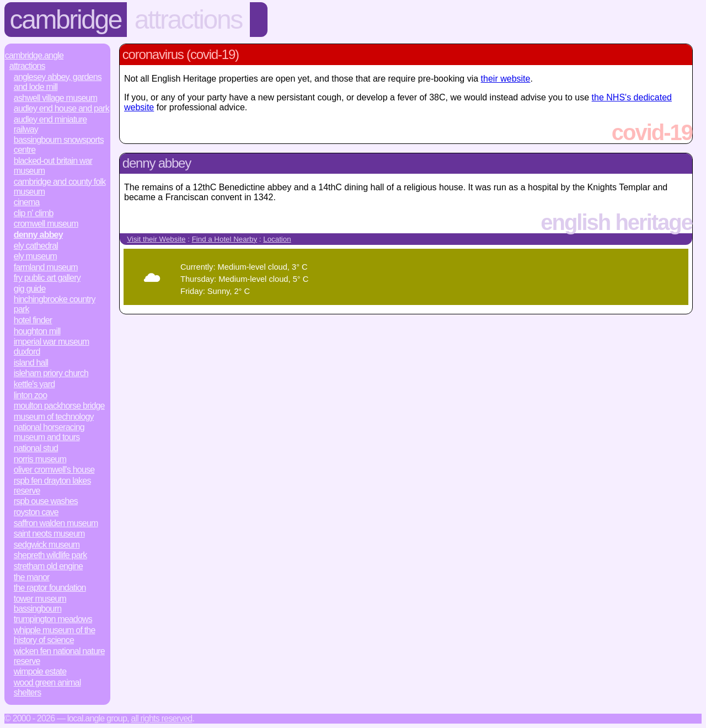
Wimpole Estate (40, 671)
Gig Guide (30, 289)
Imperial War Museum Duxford (52, 347)
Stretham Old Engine (48, 566)
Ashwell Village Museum (55, 98)
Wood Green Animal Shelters (47, 687)
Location (277, 239)
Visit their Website (156, 239)
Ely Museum (35, 256)
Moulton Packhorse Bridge (59, 406)
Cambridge (66, 20)
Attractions (188, 20)
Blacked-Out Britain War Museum (53, 166)
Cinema (27, 202)
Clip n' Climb (34, 213)
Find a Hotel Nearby (225, 239)
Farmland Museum (46, 267)
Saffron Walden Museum (56, 523)
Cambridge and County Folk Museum (60, 187)
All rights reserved (161, 718)
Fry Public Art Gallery (47, 278)
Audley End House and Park (61, 108)
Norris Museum (40, 459)
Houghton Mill (37, 331)
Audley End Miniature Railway (50, 124)
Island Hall (31, 363)
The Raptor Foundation (50, 588)
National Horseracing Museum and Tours (49, 432)
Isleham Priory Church (51, 373)
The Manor (32, 577)
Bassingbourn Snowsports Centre (59, 145)
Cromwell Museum (46, 224)
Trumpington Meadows (53, 619)
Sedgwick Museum (47, 545)
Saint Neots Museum (49, 534)
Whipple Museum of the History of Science (55, 635)
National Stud (36, 448)
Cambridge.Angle (34, 55)
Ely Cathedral (36, 246)
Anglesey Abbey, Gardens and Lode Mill (58, 82)
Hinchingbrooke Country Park (55, 304)
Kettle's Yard (34, 384)
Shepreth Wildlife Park (50, 555)
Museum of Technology (54, 417)
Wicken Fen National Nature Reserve (59, 656)
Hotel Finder (33, 320)
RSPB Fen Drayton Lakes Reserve (52, 486)
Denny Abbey (38, 235)
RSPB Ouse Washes (46, 501)
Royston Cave (36, 512)
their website (506, 79)
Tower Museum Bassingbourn (40, 604)
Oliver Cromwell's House (54, 470)
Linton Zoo (31, 395)
